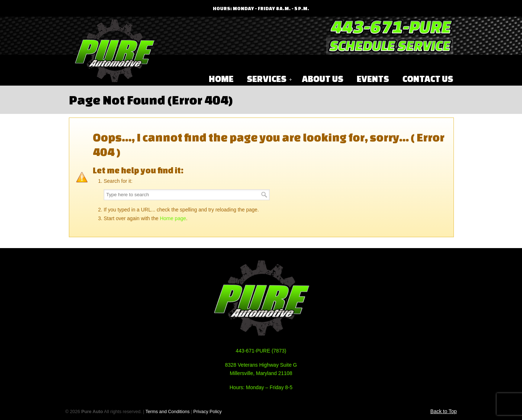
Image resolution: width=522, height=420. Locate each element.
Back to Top (444, 411)
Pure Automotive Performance (114, 51)
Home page (173, 218)
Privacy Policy (207, 412)
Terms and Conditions (167, 412)
